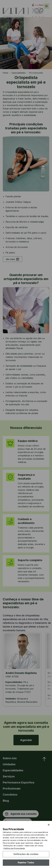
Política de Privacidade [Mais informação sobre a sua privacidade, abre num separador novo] (14, 853)
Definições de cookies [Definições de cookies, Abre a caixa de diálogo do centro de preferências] (26, 859)
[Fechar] (49, 830)
